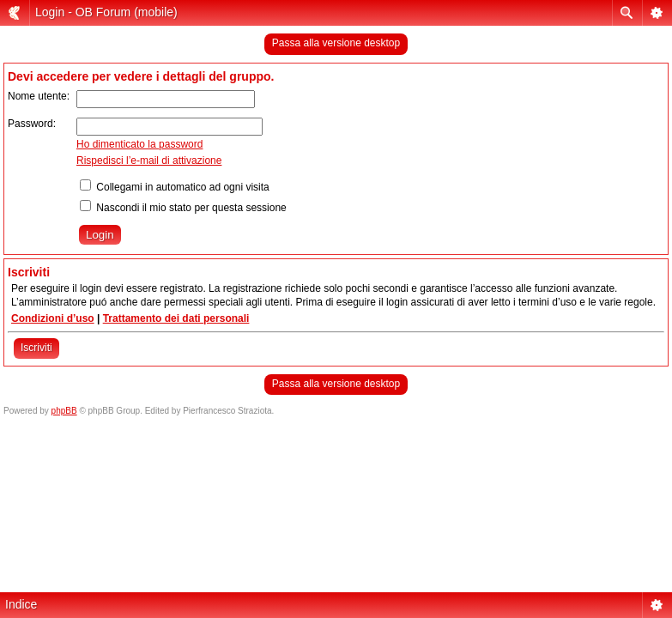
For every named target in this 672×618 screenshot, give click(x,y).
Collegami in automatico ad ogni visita (175, 187)
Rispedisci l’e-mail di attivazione (149, 161)
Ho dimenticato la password (139, 144)
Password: (32, 124)
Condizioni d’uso (53, 318)
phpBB (64, 411)
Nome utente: (39, 96)
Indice (21, 604)
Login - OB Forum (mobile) (106, 12)
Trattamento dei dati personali (176, 318)
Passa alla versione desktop (336, 43)
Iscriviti (36, 348)
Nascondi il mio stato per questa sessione (183, 208)
